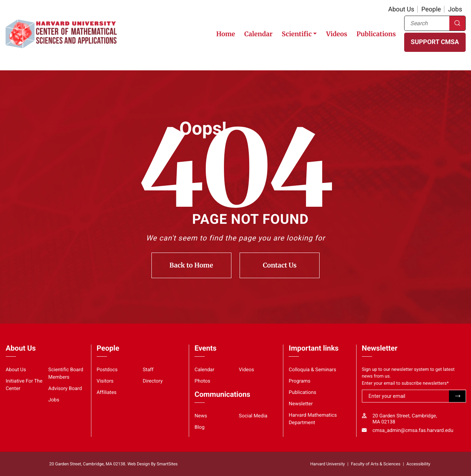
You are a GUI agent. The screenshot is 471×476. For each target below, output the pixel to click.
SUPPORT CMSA (435, 42)
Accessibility (418, 464)
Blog (199, 427)
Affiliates (107, 393)
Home (226, 34)
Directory (153, 381)
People (431, 9)
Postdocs (107, 370)
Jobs (455, 9)
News (201, 416)
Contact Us (280, 265)
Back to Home (191, 265)
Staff (148, 370)
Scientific (297, 34)
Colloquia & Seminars (312, 370)
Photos (202, 381)
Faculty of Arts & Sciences (376, 464)
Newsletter (301, 404)
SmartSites (167, 464)
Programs (299, 381)
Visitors (105, 381)
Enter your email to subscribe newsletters (405, 383)
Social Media (253, 416)
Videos (336, 34)
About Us (401, 9)
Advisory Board (65, 389)
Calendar (258, 34)
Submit (457, 396)
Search (457, 23)
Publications (376, 34)
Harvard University (328, 464)
